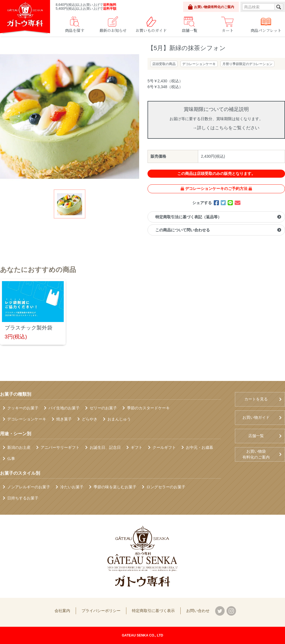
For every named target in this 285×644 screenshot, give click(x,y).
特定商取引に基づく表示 (153, 611)
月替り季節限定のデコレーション (247, 64)
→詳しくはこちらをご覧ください (226, 128)
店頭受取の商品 (164, 64)
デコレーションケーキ (199, 64)
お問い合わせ (198, 611)
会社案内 (62, 611)
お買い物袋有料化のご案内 (211, 7)
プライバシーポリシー (101, 611)
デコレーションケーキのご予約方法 (216, 189)
